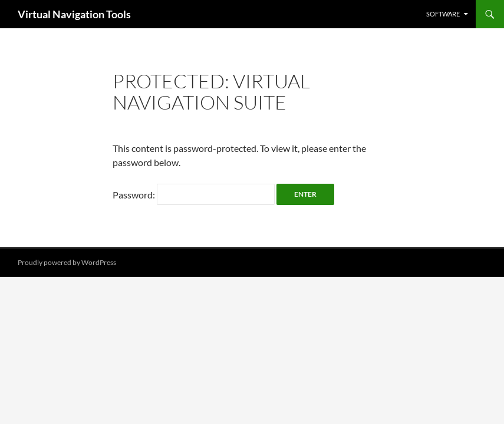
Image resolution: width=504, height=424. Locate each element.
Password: (194, 195)
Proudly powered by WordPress (67, 262)
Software (443, 14)
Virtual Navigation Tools (74, 14)
